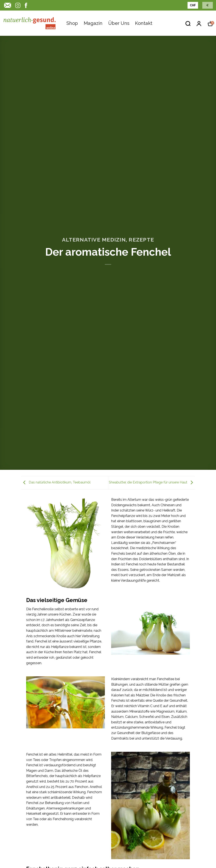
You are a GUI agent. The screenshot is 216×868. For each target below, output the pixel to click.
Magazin (93, 23)
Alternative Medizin (94, 240)
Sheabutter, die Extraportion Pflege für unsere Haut (152, 483)
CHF (193, 5)
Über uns (119, 23)
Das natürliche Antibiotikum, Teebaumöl (56, 483)
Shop (72, 23)
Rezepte (141, 240)
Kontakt (144, 23)
